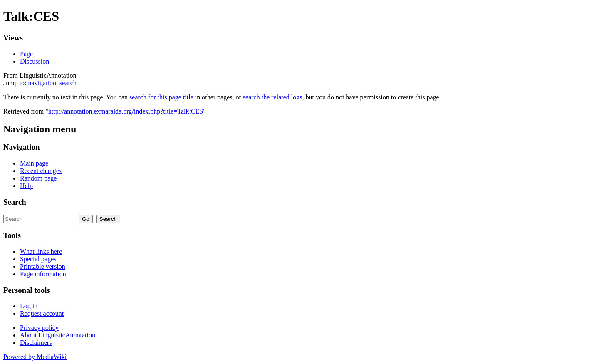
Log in (29, 306)
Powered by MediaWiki (35, 357)
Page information (43, 274)
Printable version (43, 266)
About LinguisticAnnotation (58, 335)
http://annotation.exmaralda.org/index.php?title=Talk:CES (126, 111)
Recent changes (41, 171)
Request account (42, 313)
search (68, 83)
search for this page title (161, 97)
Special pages (38, 259)
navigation (42, 83)
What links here (41, 251)
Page (26, 54)
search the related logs (273, 97)
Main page (34, 163)
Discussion (35, 61)
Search (15, 202)
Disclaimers (36, 343)
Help (26, 186)
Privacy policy (39, 328)
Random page (38, 178)
